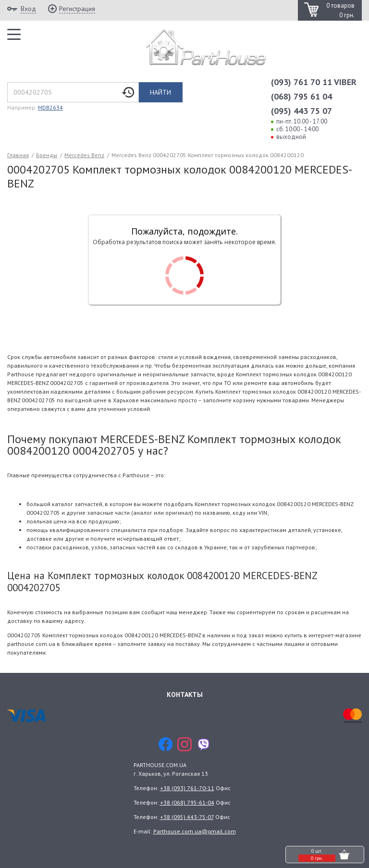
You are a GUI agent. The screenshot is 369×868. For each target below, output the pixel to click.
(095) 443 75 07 (301, 111)
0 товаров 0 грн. (340, 10)
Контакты (185, 694)
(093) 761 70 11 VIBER (314, 82)
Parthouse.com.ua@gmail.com (195, 831)
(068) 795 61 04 (301, 96)
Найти (160, 92)
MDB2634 (50, 107)
